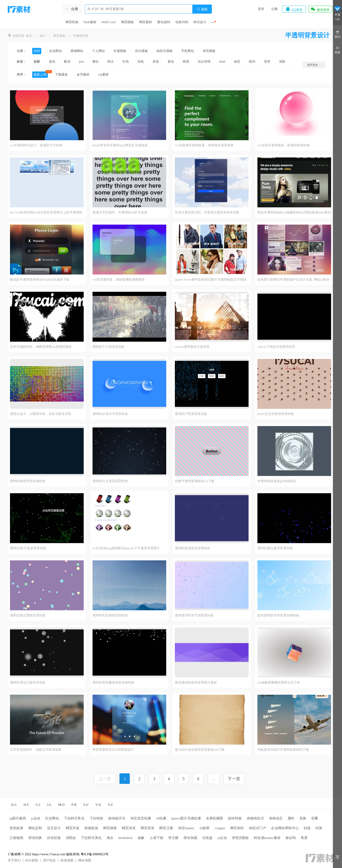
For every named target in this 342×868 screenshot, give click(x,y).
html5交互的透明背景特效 (276, 414)
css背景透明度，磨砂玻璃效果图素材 (119, 280)
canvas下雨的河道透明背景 (276, 347)
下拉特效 (96, 818)
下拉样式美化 (74, 818)
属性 (291, 818)
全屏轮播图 (215, 818)
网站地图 (85, 860)
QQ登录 (294, 9)
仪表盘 (208, 838)
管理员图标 (240, 838)
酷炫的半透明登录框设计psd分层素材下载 (40, 280)
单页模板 (209, 51)
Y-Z (110, 805)
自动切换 (54, 838)
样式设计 (200, 22)
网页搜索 (110, 828)
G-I (38, 805)
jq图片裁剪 (18, 818)
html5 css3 (109, 22)
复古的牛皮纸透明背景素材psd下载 (200, 750)
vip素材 (103, 75)
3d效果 (205, 828)
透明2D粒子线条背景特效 (28, 548)
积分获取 (32, 860)
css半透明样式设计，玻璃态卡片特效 (36, 145)
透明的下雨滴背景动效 (191, 414)
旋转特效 (235, 818)
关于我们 (14, 860)
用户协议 (50, 860)
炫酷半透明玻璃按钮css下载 (195, 481)
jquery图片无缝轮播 (186, 818)
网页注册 (166, 828)
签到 (337, 34)
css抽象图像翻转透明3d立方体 (279, 683)
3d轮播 (161, 818)
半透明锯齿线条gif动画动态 (277, 481)
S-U (86, 805)
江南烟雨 (16, 838)
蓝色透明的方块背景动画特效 (278, 615)
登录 (261, 9)
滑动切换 (35, 838)
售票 (304, 838)
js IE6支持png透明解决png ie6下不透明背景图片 (126, 548)
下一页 (234, 779)
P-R (74, 805)
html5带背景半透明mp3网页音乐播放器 (120, 145)
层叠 (315, 818)
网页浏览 (129, 828)
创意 (237, 62)
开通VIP (337, 13)
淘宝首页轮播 (141, 818)
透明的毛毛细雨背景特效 (110, 615)
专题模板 (120, 51)
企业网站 (55, 51)
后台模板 (141, 51)
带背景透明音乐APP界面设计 (113, 750)
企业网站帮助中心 (285, 828)
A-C (14, 805)
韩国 (186, 62)
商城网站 (77, 51)
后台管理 (204, 62)
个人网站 (99, 51)
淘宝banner (186, 828)
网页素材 (146, 22)
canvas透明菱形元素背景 (192, 347)
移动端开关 (117, 818)
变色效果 (16, 828)
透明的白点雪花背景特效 (110, 481)
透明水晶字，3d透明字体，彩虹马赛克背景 (41, 414)
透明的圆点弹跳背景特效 (28, 615)
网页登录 (148, 828)
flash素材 (90, 22)
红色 (126, 62)
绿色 (141, 62)
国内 (252, 62)
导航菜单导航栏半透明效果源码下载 (283, 750)
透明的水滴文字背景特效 (110, 414)
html (222, 62)
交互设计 (54, 828)
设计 (43, 36)
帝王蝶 (173, 838)
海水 (110, 838)
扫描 (307, 828)
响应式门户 (258, 828)
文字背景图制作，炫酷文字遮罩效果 (36, 750)
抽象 (141, 838)
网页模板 (128, 22)
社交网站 (52, 818)
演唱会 (71, 838)
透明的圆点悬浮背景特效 (275, 548)
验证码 (291, 838)
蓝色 (52, 62)
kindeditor (126, 838)
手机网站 (188, 51)
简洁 (110, 62)
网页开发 (73, 828)
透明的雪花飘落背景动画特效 (114, 683)
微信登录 (320, 9)
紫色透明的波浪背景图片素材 (196, 683)
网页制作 (237, 828)
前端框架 (91, 828)
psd (81, 62)
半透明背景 (81, 36)
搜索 (202, 9)
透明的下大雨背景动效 (109, 347)
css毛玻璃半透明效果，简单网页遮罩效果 (204, 145)
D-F (26, 805)
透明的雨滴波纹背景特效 (193, 548)
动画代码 (182, 22)
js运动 (36, 818)
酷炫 (67, 62)
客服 (337, 50)
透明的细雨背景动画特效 (28, 481)
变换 (303, 818)
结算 (319, 828)
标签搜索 (67, 860)
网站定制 (35, 828)
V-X (98, 805)
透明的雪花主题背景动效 (28, 683)
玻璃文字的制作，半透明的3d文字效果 (120, 212)
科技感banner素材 (267, 838)
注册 (274, 9)
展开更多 (314, 65)
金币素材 (83, 75)
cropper (220, 828)
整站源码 (164, 22)
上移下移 (156, 838)
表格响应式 (255, 818)
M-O (61, 805)
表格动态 (276, 818)
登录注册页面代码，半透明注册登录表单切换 (207, 212)
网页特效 (72, 22)
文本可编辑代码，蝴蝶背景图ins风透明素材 (41, 347)
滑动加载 (190, 838)
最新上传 (40, 75)
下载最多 (62, 75)
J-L (49, 805)
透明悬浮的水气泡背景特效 (194, 615)
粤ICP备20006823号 (95, 854)
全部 (37, 51)
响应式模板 (165, 51)
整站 (95, 62)
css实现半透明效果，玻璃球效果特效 (284, 145)
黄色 (171, 62)
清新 (282, 62)
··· (213, 22)
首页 (29, 36)
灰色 (156, 62)
